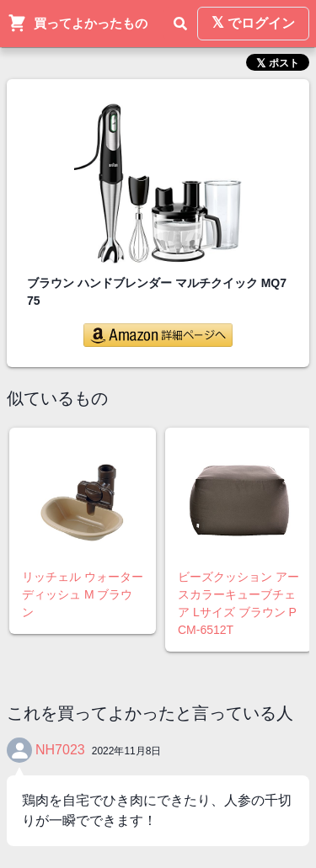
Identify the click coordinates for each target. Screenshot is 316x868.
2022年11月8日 (127, 751)
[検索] (180, 24)
